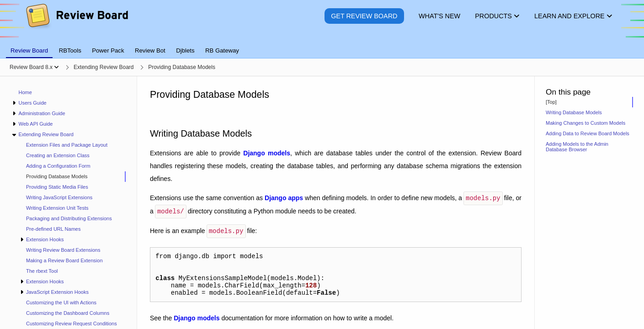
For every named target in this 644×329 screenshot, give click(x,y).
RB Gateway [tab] (222, 50)
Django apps (284, 198)
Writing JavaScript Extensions (59, 197)
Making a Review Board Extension (64, 260)
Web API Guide (35, 124)
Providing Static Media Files (57, 187)
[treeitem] (72, 177)
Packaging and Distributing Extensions (69, 218)
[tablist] (322, 45)
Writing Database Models (574, 112)
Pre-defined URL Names (53, 229)
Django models (267, 153)
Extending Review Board (46, 134)
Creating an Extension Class (58, 155)
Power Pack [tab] (108, 50)
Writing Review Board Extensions (63, 250)
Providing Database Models (57, 176)
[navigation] (69, 203)
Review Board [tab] (29, 50)
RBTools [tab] (70, 50)
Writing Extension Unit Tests (57, 208)
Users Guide (32, 103)
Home (25, 92)
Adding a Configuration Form (58, 166)
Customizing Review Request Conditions (72, 324)
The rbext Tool (42, 271)
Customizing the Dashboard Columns (68, 313)
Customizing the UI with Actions (61, 302)
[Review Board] (77, 23)
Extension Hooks (45, 239)
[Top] (551, 102)
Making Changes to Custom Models (585, 123)
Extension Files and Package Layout (67, 145)
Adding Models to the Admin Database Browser (577, 147)
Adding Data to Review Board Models (588, 133)
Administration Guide (42, 113)
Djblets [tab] (185, 50)
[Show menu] (56, 67)
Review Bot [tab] (150, 50)
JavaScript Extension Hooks (57, 292)
